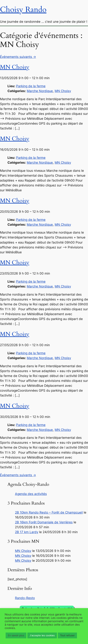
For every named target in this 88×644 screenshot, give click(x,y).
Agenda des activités (31, 494)
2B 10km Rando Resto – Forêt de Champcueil (49, 512)
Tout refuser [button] (67, 635)
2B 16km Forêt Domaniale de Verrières (44, 522)
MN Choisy (63, 91)
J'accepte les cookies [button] (42, 635)
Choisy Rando (23, 10)
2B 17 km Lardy (27, 532)
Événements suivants (18, 57)
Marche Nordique (40, 91)
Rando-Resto (25, 598)
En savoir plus (16, 635)
